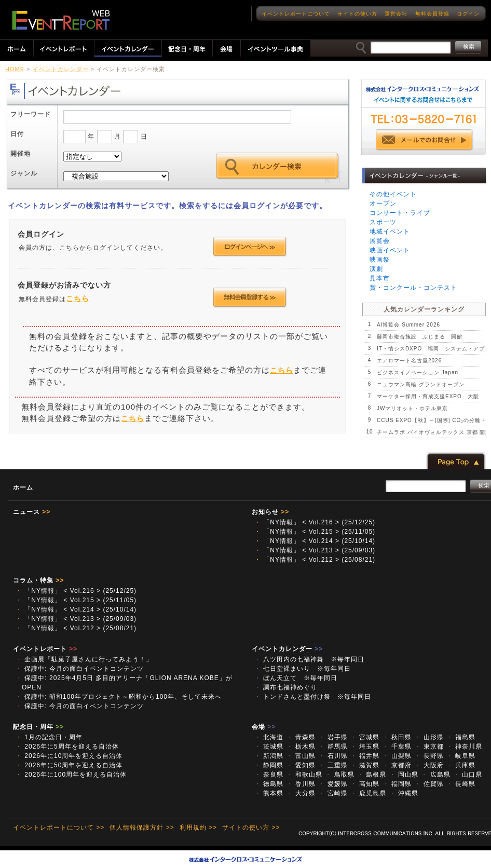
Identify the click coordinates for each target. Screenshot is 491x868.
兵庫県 (461, 765)
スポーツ (383, 222)
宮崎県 (333, 793)
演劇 (376, 269)
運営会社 (396, 14)
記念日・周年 (38, 727)
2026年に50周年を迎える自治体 (69, 765)
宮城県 (365, 737)
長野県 (429, 756)
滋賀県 (365, 765)
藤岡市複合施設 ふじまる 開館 (420, 337)
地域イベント (390, 232)
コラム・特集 (38, 580)
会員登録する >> (250, 297)
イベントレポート (45, 649)
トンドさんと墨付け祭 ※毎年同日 (313, 697)
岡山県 (404, 775)
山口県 (468, 775)
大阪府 (429, 765)
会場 (264, 727)
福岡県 (397, 784)
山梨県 (397, 756)
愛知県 (301, 765)
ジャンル (24, 173)
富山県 (301, 756)
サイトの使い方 (357, 14)
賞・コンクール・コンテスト (413, 288)
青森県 (301, 737)
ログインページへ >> (250, 247)
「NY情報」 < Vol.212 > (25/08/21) (315, 560)
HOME (15, 69)
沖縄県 (404, 793)
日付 (17, 134)
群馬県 (333, 747)
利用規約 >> (198, 828)
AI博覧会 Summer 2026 (408, 325)
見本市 (380, 278)
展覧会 (380, 241)
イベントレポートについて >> (59, 828)
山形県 (429, 737)
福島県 (461, 737)
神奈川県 (464, 747)
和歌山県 (304, 775)
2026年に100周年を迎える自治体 (71, 775)
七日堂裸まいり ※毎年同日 (303, 669)
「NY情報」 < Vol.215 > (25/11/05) (315, 532)
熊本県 (269, 793)
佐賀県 (429, 784)
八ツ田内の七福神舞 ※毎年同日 (309, 659)
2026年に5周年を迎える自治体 (67, 747)
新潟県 (269, 756)
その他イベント (393, 194)
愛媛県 (333, 784)
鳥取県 (339, 775)
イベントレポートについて (296, 14)
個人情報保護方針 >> (142, 828)
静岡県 (269, 765)
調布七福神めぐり (286, 687)
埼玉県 (365, 747)
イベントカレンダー (61, 69)
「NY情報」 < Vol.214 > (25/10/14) (315, 541)
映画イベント (390, 250)
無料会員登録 (432, 14)
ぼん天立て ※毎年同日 (296, 678)
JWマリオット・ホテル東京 (412, 408)
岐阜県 (461, 756)
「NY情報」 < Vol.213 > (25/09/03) (315, 550)
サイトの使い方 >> (251, 828)
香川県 (301, 784)
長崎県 (461, 784)
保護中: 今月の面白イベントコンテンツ (80, 669)
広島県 (435, 775)
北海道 (269, 737)
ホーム (23, 487)
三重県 (333, 765)
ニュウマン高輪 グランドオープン (421, 384)
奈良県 (269, 775)
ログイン (468, 14)
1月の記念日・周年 (49, 737)
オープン (383, 204)
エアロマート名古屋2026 (409, 361)
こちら (78, 299)
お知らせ (270, 512)
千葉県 (397, 747)
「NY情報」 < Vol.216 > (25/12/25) (315, 522)
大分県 (301, 793)
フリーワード (31, 114)
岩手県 (333, 737)
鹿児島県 (368, 793)
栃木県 (301, 747)
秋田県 (397, 737)
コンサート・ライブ (400, 213)
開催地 (21, 154)
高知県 (365, 784)
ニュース (32, 512)
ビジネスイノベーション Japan (418, 372)
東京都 (429, 747)
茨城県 (269, 747)
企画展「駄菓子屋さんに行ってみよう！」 (84, 659)
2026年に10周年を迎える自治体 (69, 756)
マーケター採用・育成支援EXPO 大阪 (428, 396)
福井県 (365, 756)
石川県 (333, 756)
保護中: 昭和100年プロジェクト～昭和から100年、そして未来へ (119, 697)
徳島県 (269, 784)
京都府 (397, 765)
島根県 (372, 775)
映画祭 (380, 260)
